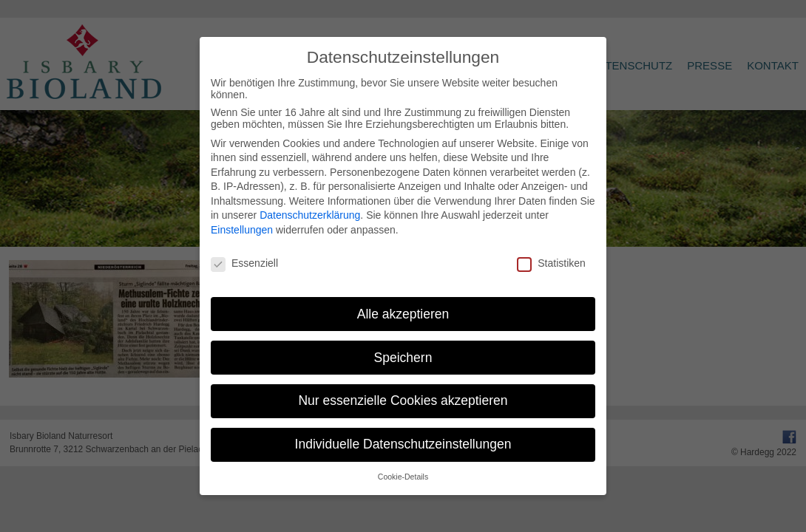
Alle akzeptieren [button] (403, 314)
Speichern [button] (403, 358)
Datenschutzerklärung (310, 215)
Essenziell (244, 263)
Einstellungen (242, 230)
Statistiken (551, 263)
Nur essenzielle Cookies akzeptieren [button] (403, 400)
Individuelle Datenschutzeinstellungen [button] (403, 444)
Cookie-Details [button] (403, 477)
